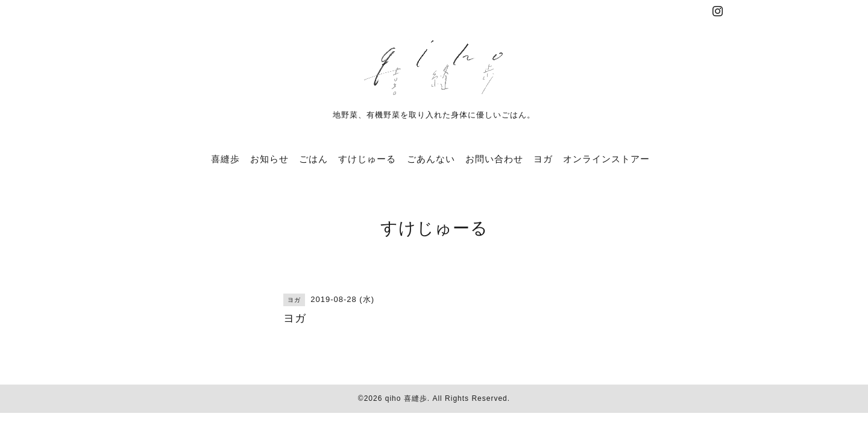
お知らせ (269, 159)
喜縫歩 (225, 159)
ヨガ (543, 159)
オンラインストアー (606, 159)
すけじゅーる (367, 159)
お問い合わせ (494, 159)
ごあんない (431, 159)
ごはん (313, 159)
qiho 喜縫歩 (406, 398)
